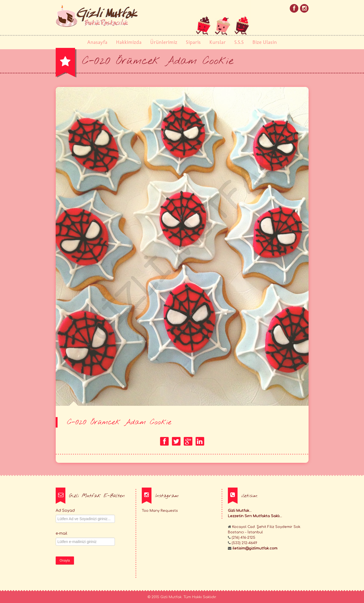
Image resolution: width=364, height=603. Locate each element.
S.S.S (239, 42)
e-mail (61, 533)
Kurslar (218, 42)
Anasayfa (97, 42)
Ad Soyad (65, 511)
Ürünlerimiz (164, 42)
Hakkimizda (129, 42)
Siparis (193, 42)
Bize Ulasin (265, 42)
